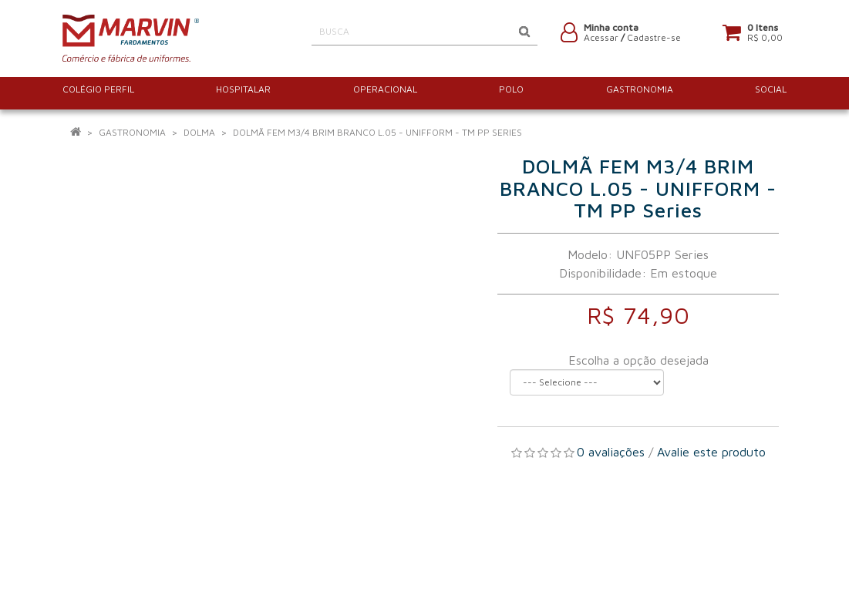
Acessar (601, 40)
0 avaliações (611, 452)
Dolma (199, 132)
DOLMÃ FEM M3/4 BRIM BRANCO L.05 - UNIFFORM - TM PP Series (377, 132)
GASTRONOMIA (132, 132)
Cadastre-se (654, 40)
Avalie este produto (711, 452)
